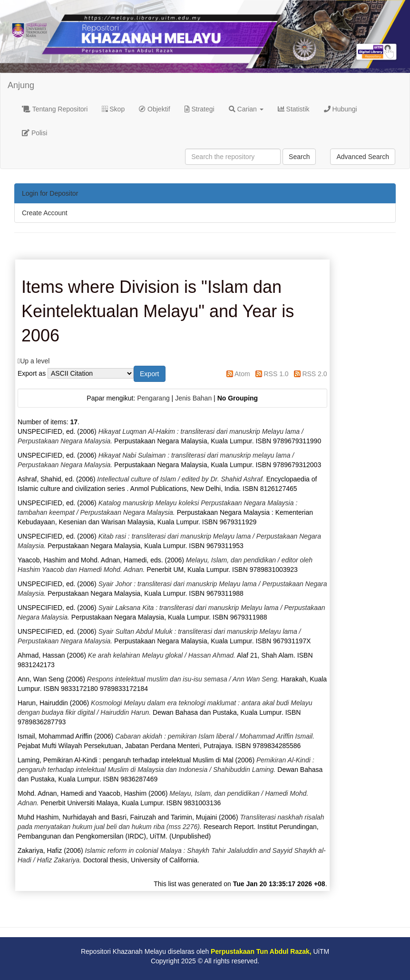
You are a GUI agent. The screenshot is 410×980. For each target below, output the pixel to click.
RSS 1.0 (276, 374)
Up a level (35, 361)
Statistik (294, 109)
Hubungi (341, 109)
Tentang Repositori (55, 109)
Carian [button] (246, 109)
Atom (242, 374)
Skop (113, 109)
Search (299, 157)
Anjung (21, 85)
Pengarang (153, 398)
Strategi (200, 109)
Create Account (45, 213)
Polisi (34, 133)
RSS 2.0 (314, 374)
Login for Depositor (50, 193)
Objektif (154, 109)
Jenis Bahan (193, 398)
